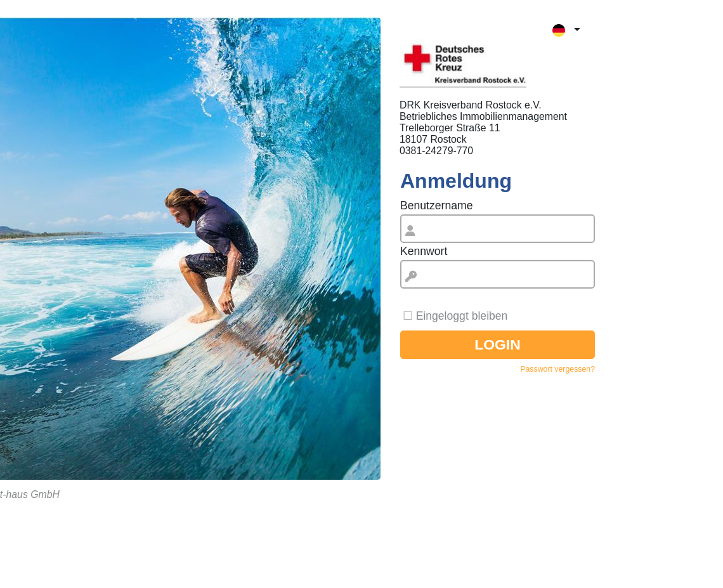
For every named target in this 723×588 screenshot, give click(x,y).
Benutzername (436, 206)
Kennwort (424, 251)
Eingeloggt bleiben (462, 316)
